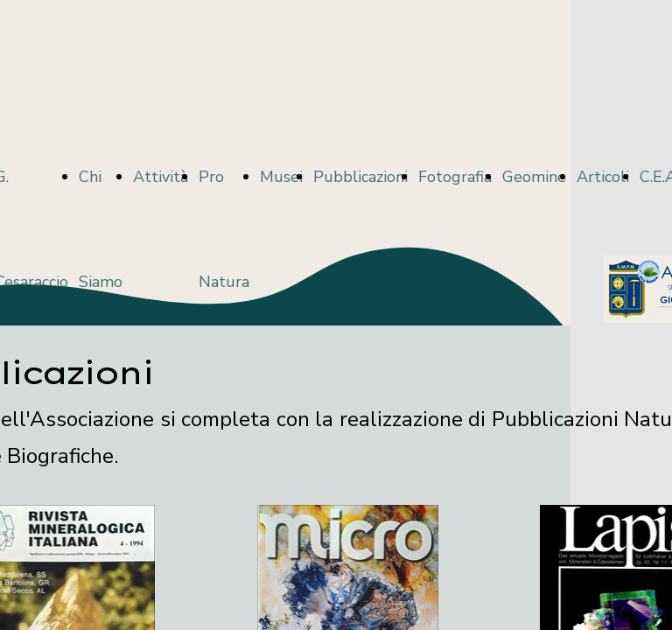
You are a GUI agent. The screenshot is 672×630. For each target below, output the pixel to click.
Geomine (534, 177)
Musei (281, 177)
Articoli (603, 177)
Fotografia (455, 177)
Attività (161, 177)
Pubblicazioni (360, 177)
